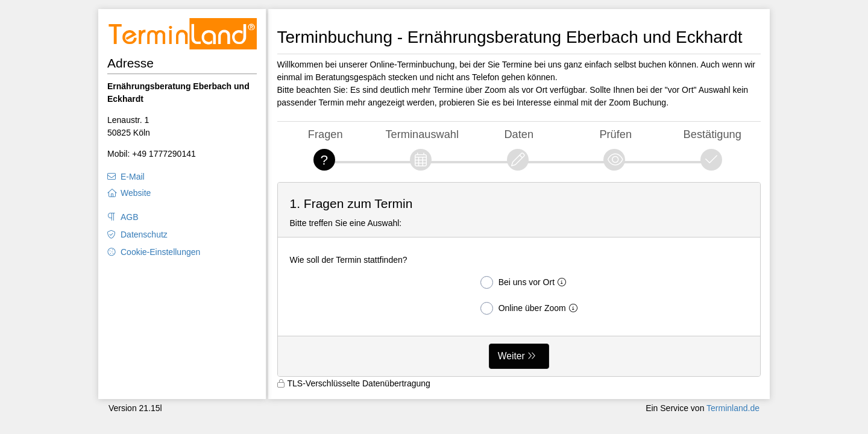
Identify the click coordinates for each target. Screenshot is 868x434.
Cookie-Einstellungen (160, 252)
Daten (519, 134)
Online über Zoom (531, 308)
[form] (519, 279)
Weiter (511, 356)
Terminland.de (733, 408)
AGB (130, 217)
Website (136, 193)
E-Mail (133, 177)
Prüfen (615, 134)
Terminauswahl (422, 134)
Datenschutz (144, 234)
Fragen (325, 134)
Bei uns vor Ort (526, 282)
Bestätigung (712, 134)
